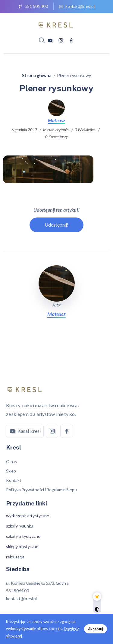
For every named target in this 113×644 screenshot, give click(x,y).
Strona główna (37, 75)
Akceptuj (96, 629)
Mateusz (56, 120)
